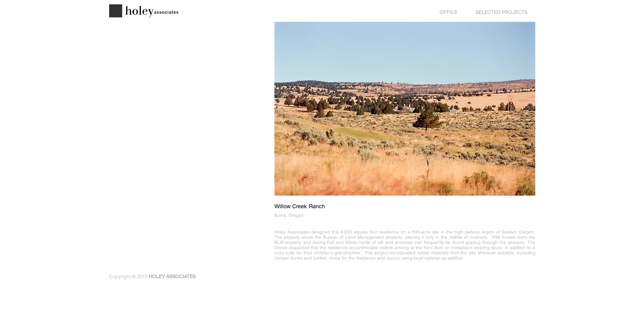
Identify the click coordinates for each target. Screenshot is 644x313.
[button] (405, 109)
